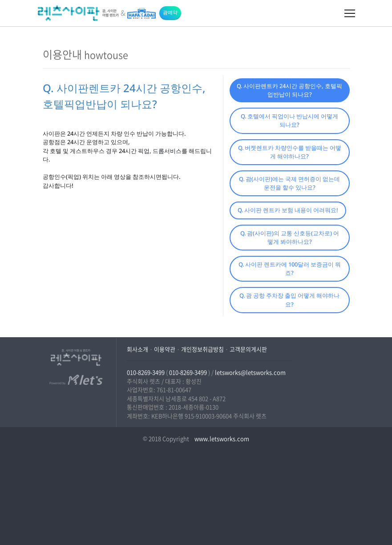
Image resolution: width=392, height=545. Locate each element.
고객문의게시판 (248, 349)
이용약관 (165, 349)
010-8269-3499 (146, 372)
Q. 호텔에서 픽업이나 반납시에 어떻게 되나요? (289, 120)
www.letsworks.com (221, 438)
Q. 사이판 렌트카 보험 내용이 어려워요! (288, 210)
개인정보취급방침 (202, 349)
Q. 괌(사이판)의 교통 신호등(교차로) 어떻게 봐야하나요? (290, 237)
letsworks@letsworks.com (250, 372)
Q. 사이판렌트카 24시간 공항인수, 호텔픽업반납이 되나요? (289, 90)
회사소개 (137, 349)
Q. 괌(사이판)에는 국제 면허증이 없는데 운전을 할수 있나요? (289, 183)
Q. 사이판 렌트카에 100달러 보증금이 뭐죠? (290, 268)
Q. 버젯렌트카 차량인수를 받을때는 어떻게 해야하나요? (290, 152)
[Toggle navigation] (350, 13)
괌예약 (170, 12)
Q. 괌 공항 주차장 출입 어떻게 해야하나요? (289, 300)
